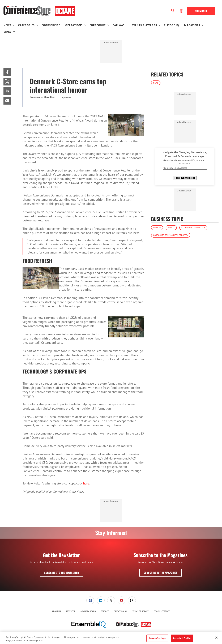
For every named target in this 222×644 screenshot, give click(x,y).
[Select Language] (182, 11)
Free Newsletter (185, 178)
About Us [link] (56, 611)
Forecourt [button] (98, 25)
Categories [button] (26, 25)
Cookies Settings (162, 611)
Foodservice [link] (51, 25)
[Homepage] (39, 11)
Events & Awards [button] (144, 25)
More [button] (7, 32)
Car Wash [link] (120, 25)
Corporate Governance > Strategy (171, 235)
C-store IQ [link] (171, 25)
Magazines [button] (192, 25)
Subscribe (201, 11)
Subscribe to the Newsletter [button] (62, 573)
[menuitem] (11, 25)
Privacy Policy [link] (121, 611)
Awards (157, 228)
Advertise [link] (71, 611)
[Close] (216, 638)
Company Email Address (175, 168)
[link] (7, 72)
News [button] (7, 25)
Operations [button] (74, 25)
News (156, 83)
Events (171, 228)
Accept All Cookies (182, 638)
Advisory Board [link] (88, 611)
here (86, 483)
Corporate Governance (193, 228)
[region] (111, 638)
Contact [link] (105, 611)
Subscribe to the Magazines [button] (160, 573)
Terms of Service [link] (141, 611)
